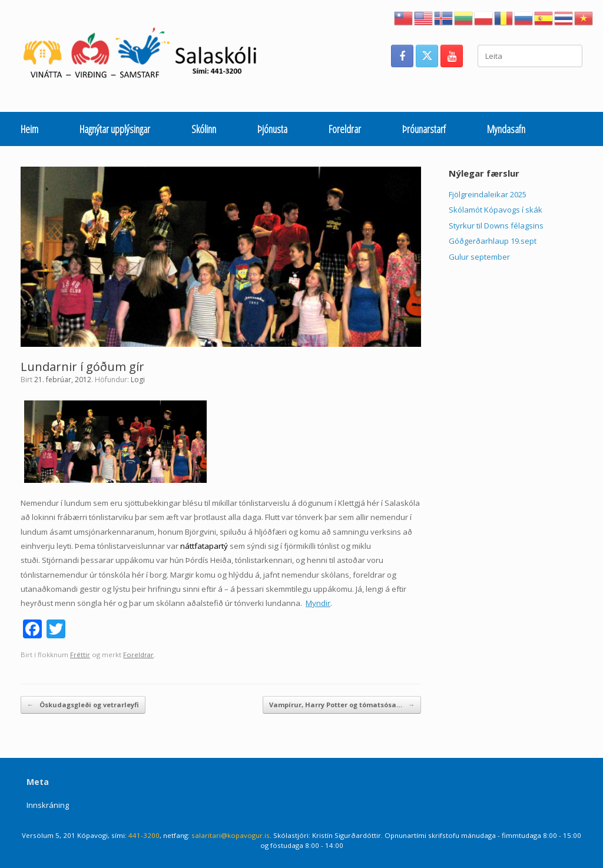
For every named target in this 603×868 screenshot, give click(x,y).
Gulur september (479, 257)
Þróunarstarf (424, 129)
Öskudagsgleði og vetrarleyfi (83, 705)
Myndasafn (506, 129)
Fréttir (80, 655)
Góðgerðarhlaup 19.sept (493, 241)
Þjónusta (272, 129)
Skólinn (204, 129)
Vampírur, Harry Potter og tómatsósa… (342, 705)
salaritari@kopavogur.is (231, 835)
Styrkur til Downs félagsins (496, 226)
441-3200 (144, 835)
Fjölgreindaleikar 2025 (488, 194)
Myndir (318, 603)
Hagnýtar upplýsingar (115, 129)
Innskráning (48, 805)
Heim (29, 129)
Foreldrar (345, 129)
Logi (138, 380)
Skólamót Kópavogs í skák (496, 210)
